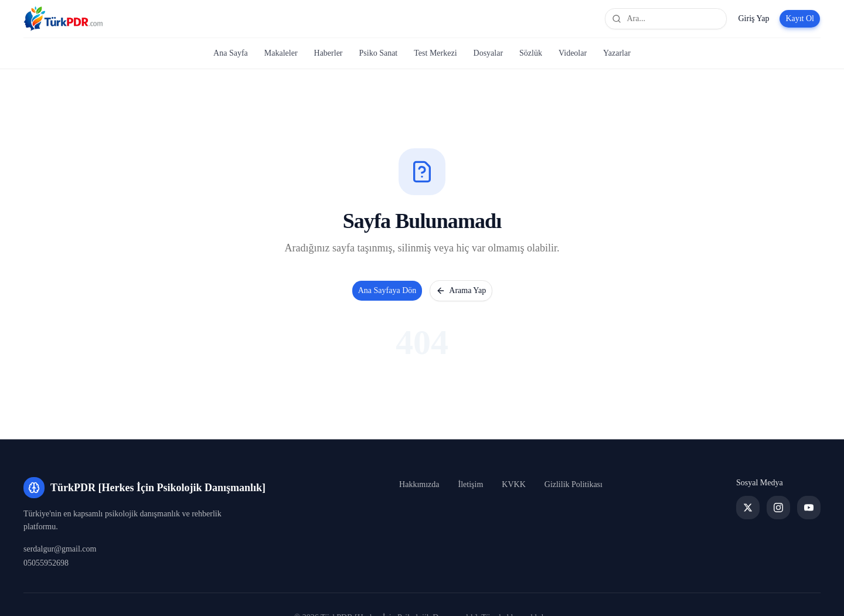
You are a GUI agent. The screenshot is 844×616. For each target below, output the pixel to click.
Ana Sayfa (231, 53)
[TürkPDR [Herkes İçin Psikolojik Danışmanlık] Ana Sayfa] (63, 19)
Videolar (573, 53)
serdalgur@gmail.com (60, 549)
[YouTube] (809, 508)
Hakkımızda (419, 484)
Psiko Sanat (379, 53)
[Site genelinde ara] (666, 19)
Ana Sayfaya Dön (387, 290)
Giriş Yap (753, 18)
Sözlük (531, 53)
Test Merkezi (435, 53)
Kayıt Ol (800, 18)
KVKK (513, 484)
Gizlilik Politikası (574, 484)
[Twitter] (748, 508)
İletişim (471, 484)
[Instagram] (778, 508)
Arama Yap (461, 291)
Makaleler (281, 53)
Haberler (329, 53)
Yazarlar (617, 53)
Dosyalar (489, 53)
